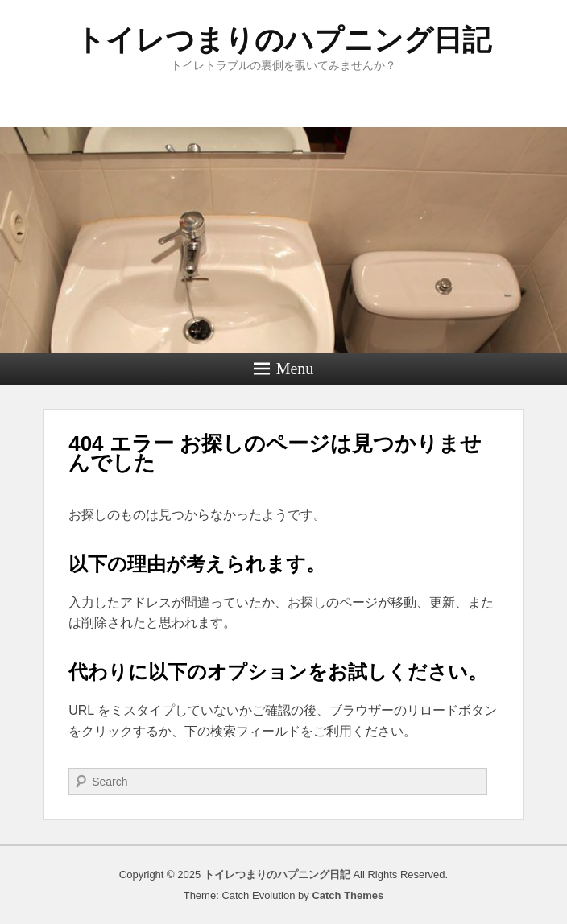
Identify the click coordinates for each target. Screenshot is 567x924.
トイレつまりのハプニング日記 (283, 40)
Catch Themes (348, 895)
